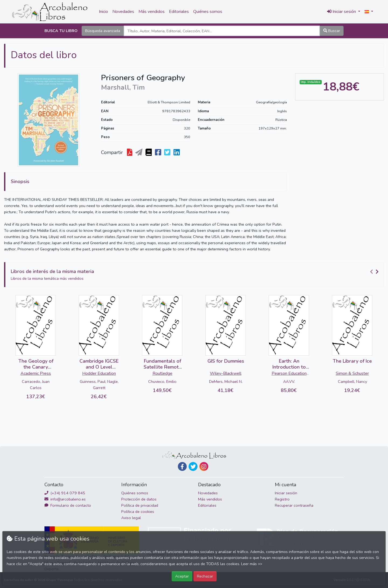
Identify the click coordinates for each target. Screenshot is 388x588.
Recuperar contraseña (294, 505)
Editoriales (179, 12)
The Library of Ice (352, 361)
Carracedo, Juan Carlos (36, 385)
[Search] (222, 31)
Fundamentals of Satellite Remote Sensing (162, 367)
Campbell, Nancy (352, 381)
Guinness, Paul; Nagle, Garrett (99, 385)
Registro (282, 499)
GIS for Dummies (226, 361)
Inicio (103, 12)
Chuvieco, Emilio (162, 381)
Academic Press (36, 373)
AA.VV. (289, 381)
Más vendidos (152, 12)
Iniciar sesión (286, 493)
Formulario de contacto (68, 505)
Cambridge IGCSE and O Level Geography (99, 367)
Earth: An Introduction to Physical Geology (289, 367)
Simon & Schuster (352, 373)
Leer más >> (252, 564)
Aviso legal (131, 518)
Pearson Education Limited (289, 374)
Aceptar (182, 576)
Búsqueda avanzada (103, 31)
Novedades (123, 12)
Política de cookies (138, 512)
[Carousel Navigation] (375, 272)
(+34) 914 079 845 (65, 493)
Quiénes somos (208, 12)
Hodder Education (99, 373)
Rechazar (205, 576)
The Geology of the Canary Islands (36, 367)
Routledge (162, 373)
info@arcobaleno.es (65, 499)
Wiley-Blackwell (226, 373)
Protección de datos (139, 499)
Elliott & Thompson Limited (169, 102)
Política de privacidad (140, 505)
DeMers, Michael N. (226, 381)
